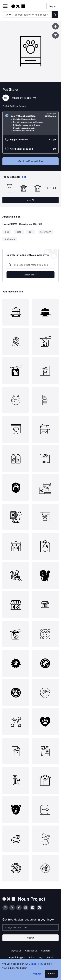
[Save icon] (55, 26)
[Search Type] (8, 15)
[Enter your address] (30, 927)
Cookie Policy (36, 964)
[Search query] (30, 265)
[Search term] (32, 15)
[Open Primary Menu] (5, 6)
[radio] (30, 123)
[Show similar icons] (55, 35)
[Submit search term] (55, 15)
